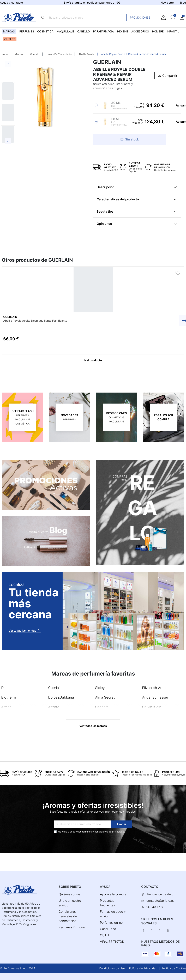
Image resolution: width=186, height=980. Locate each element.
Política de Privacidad (143, 968)
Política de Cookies (174, 968)
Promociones (144, 18)
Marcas (19, 54)
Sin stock (130, 139)
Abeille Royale (86, 54)
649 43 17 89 (155, 907)
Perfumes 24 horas (72, 927)
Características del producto (118, 199)
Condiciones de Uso (112, 968)
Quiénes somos (70, 894)
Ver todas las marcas (93, 726)
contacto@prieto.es (160, 901)
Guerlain (35, 54)
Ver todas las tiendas (25, 630)
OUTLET (106, 935)
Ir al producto (93, 360)
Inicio (5, 54)
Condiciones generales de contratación (68, 916)
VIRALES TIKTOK (112, 942)
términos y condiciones (95, 832)
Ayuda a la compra (113, 894)
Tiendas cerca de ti (160, 894)
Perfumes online (111, 923)
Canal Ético (108, 929)
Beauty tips (105, 211)
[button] (182, 17)
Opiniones (104, 224)
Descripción (106, 187)
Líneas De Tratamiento (59, 54)
